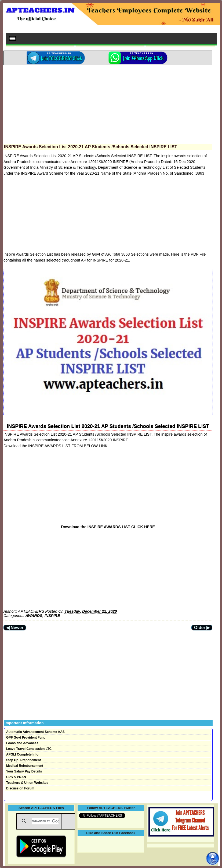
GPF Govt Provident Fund (26, 738)
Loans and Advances (22, 743)
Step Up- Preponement (23, 760)
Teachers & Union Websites (27, 783)
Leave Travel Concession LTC (29, 749)
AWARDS (34, 616)
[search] (45, 821)
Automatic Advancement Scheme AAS (35, 732)
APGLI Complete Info (22, 754)
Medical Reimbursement (25, 766)
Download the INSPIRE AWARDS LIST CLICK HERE (108, 527)
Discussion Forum (20, 788)
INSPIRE (52, 616)
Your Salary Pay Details (24, 771)
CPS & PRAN (16, 777)
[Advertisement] (108, 103)
